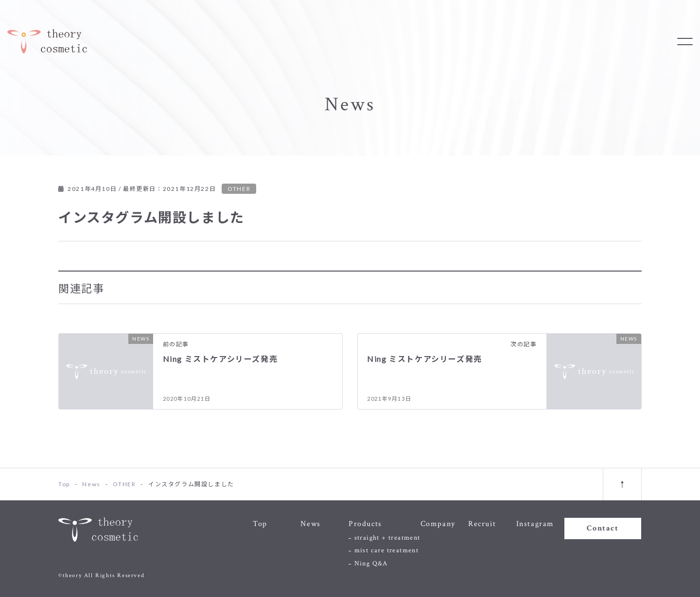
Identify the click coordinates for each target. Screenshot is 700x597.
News (310, 524)
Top (260, 524)
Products (365, 524)
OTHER (239, 189)
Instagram (535, 524)
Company (438, 524)
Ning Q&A (371, 563)
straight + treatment (387, 538)
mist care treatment (387, 550)
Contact (603, 528)
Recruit (482, 524)
